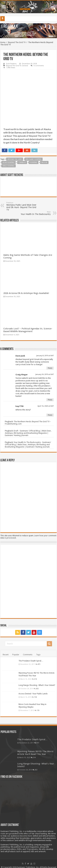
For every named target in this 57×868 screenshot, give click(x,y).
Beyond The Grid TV (17, 42)
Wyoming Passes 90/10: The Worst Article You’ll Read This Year (35, 753)
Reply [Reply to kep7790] (50, 415)
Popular (16, 655)
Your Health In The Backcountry (35, 213)
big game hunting (34, 159)
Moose (44, 163)
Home (3, 42)
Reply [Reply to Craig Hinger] (50, 400)
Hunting (34, 163)
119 (38, 710)
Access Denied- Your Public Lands (33, 694)
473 (39, 664)
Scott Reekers (11, 64)
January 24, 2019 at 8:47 (45, 374)
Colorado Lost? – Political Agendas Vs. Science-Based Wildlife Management (28, 330)
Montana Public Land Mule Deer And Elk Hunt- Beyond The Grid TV (22, 206)
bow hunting (9, 163)
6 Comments (39, 66)
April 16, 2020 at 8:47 (46, 406)
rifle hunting (9, 166)
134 (35, 697)
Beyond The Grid (15, 159)
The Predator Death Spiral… (31, 661)
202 (37, 689)
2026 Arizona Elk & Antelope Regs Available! (26, 293)
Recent (6, 655)
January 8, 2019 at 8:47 (45, 356)
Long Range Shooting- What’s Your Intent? (37, 685)
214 (35, 679)
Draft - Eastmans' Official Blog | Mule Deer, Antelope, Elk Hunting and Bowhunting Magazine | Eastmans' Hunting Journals (28, 433)
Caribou (22, 163)
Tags (38, 655)
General (25, 66)
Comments (28, 655)
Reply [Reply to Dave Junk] (50, 368)
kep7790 (19, 406)
